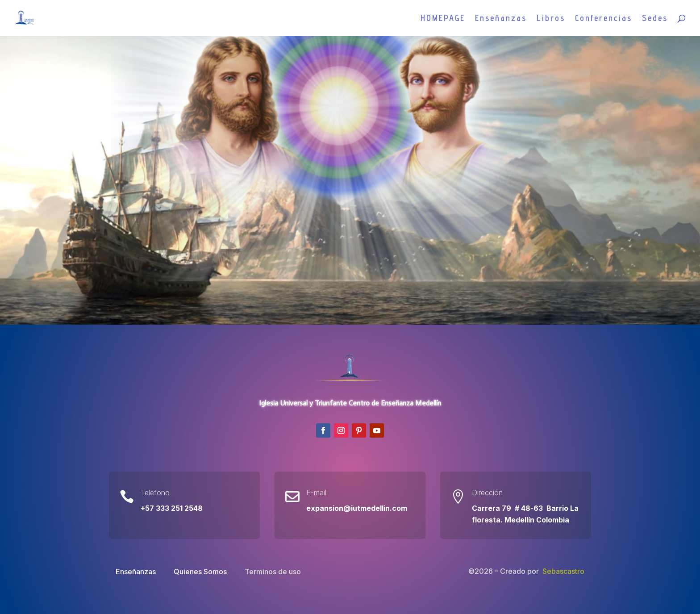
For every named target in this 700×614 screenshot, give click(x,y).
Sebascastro (563, 571)
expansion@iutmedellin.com (357, 508)
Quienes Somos (200, 572)
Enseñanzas (501, 19)
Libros (551, 19)
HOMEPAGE (443, 19)
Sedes (655, 19)
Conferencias (604, 19)
